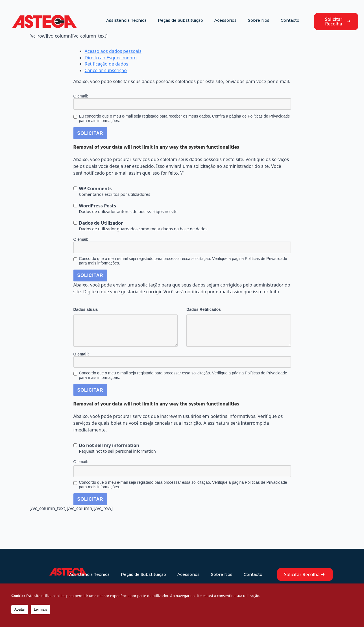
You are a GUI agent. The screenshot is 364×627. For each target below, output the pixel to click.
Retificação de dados (107, 64)
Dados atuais (86, 309)
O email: (81, 96)
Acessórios (225, 20)
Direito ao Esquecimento (111, 58)
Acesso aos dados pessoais (113, 51)
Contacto (290, 20)
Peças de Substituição (180, 20)
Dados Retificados (204, 309)
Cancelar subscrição (106, 70)
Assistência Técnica (126, 20)
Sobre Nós (259, 20)
